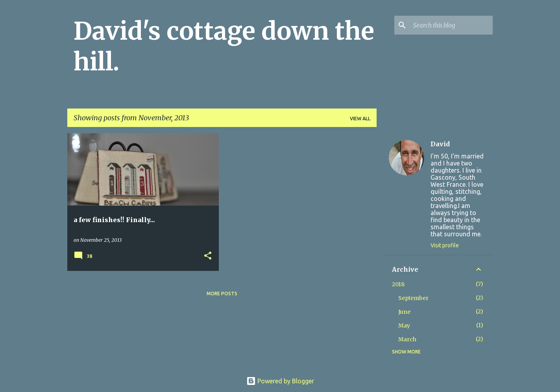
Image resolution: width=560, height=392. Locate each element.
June (404, 312)
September (413, 298)
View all (360, 119)
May (404, 326)
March (407, 339)
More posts (222, 294)
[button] (208, 256)
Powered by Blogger (280, 381)
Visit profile (445, 245)
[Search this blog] (451, 25)
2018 (398, 284)
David (440, 144)
